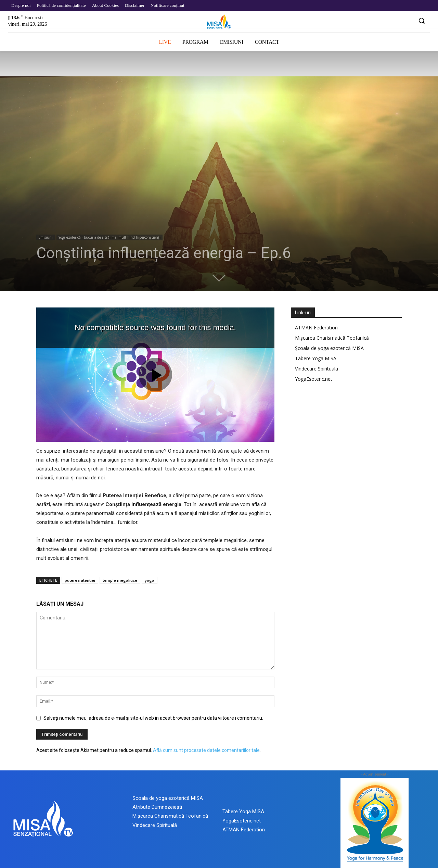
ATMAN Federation (316, 328)
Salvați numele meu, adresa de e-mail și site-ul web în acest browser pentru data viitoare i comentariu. (153, 718)
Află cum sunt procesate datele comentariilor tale (206, 750)
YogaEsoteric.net (314, 379)
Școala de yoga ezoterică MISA (329, 348)
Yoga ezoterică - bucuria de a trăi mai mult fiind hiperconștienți (109, 237)
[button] (422, 21)
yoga (150, 580)
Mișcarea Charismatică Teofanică (332, 338)
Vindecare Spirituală (155, 825)
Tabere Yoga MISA (316, 358)
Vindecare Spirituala (317, 369)
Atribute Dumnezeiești (157, 807)
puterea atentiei (80, 580)
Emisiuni (46, 237)
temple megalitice (120, 580)
